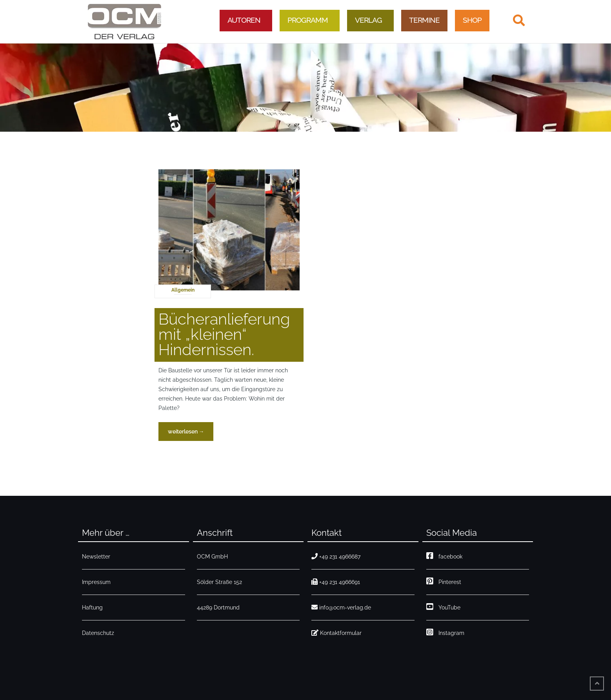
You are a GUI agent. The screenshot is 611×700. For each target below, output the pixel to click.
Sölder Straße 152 (219, 582)
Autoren (244, 20)
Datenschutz (98, 633)
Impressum (96, 582)
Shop (472, 20)
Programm (308, 20)
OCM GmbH (212, 557)
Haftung (92, 608)
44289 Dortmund (218, 608)
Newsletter (96, 557)
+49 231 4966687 (336, 557)
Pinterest (444, 582)
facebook (444, 557)
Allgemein (183, 290)
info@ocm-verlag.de (341, 608)
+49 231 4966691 (336, 582)
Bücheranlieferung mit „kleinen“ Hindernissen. (224, 334)
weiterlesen (191, 434)
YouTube (443, 608)
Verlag (368, 20)
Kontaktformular (336, 633)
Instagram (445, 633)
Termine (424, 20)
